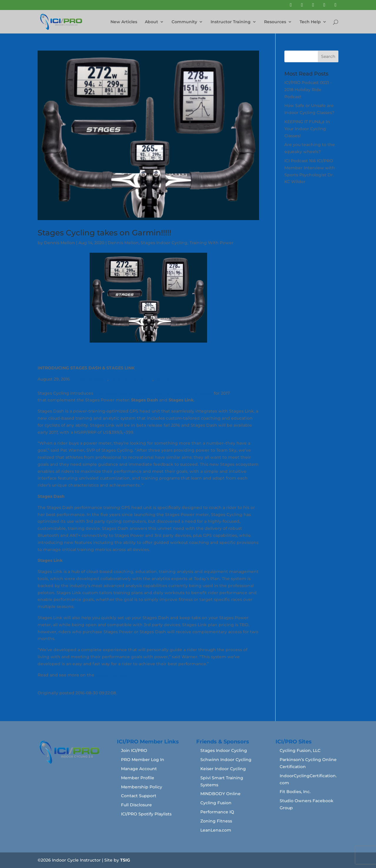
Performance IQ (217, 812)
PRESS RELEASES (89, 379)
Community (184, 22)
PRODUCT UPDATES (131, 379)
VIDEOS (163, 379)
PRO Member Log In (143, 760)
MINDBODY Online (220, 794)
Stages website (112, 675)
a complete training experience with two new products (153, 393)
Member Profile (138, 778)
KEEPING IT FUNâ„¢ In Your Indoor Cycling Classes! (307, 129)
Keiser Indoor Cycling (223, 769)
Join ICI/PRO (134, 750)
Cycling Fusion (216, 803)
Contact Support (139, 796)
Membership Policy (142, 787)
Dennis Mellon (59, 243)
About (151, 22)
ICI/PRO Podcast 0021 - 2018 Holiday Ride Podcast (308, 90)
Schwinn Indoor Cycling (226, 760)
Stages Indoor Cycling (164, 243)
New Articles (124, 22)
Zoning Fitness (216, 821)
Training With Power (211, 243)
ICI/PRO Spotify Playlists (146, 814)
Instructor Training (231, 22)
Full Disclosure (136, 805)
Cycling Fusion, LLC (300, 750)
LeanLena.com (216, 830)
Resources (275, 22)
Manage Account (139, 769)
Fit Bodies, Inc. (295, 792)
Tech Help (310, 22)
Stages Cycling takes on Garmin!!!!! (104, 233)
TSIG (125, 860)
